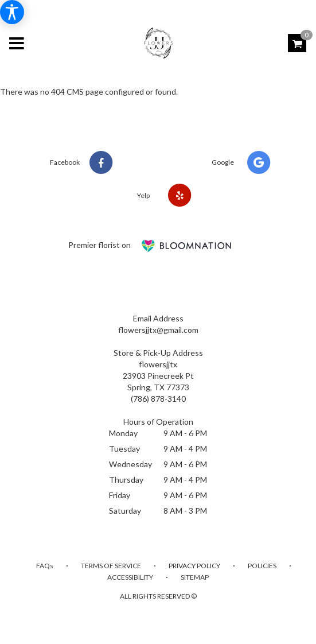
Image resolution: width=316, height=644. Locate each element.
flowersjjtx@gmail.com (158, 330)
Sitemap (195, 577)
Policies (262, 566)
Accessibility (130, 577)
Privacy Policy (194, 566)
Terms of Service (111, 566)
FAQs (45, 566)
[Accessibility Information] (12, 12)
